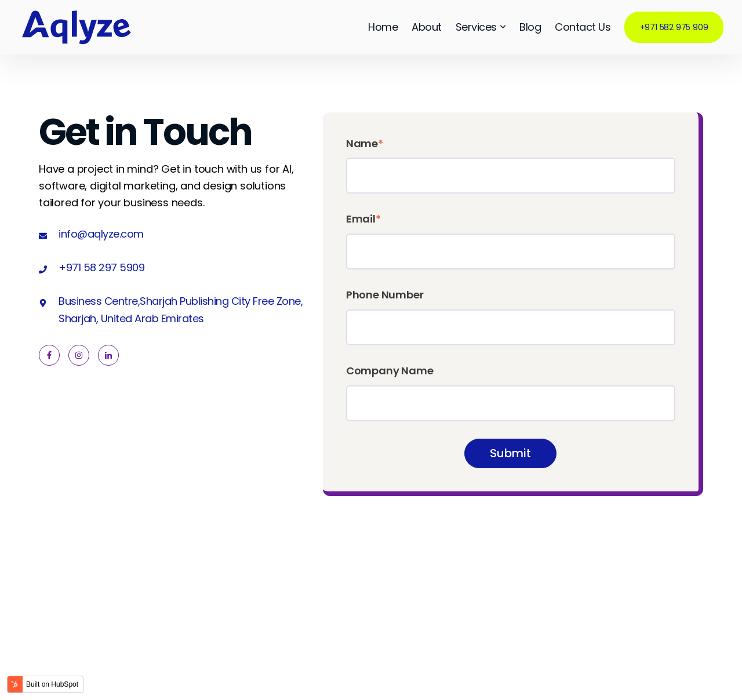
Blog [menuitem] (530, 27)
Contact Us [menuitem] (583, 27)
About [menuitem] (427, 27)
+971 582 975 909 (674, 27)
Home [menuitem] (383, 27)
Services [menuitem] (481, 27)
